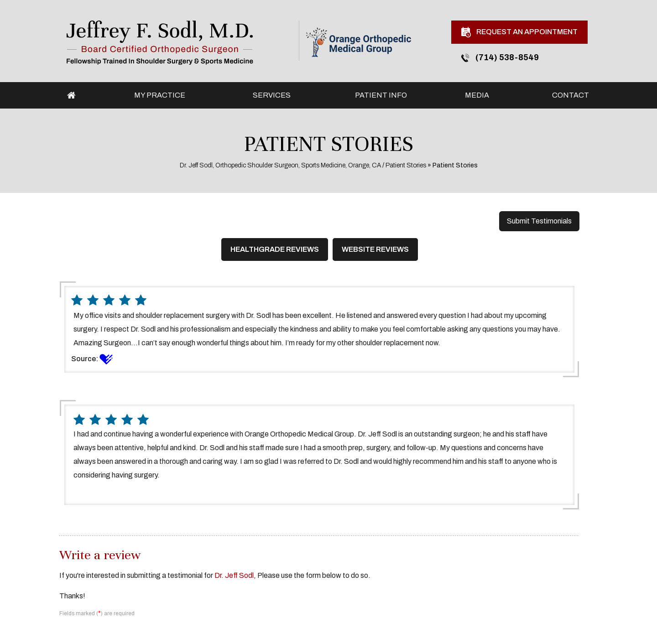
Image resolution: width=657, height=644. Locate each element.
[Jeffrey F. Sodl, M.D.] (160, 42)
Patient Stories (406, 165)
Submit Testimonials (539, 221)
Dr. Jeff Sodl (234, 575)
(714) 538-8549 (500, 58)
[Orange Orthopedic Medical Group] (359, 42)
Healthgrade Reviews (275, 249)
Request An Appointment (519, 32)
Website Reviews (375, 249)
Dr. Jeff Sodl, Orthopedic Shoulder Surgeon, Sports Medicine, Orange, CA (280, 165)
